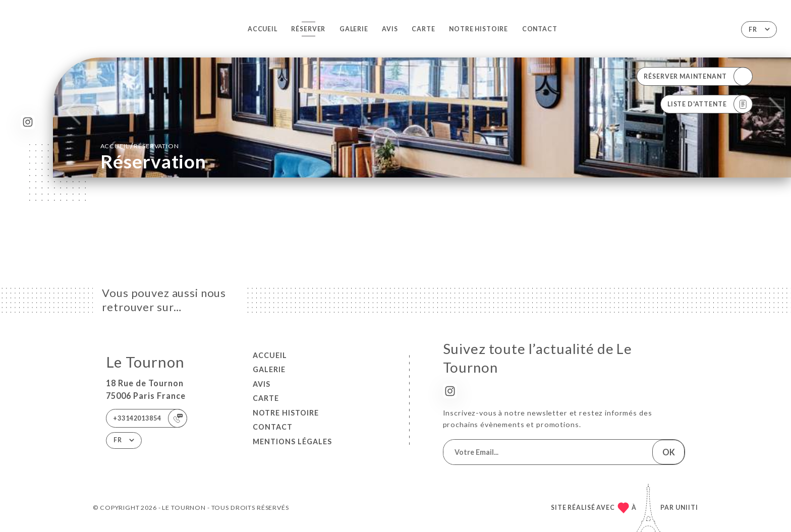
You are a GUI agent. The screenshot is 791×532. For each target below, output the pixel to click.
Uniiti (687, 508)
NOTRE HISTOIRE (478, 29)
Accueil (263, 29)
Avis (390, 29)
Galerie (354, 29)
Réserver (308, 29)
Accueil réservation (140, 145)
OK (669, 452)
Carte (423, 29)
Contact (540, 29)
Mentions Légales (292, 441)
